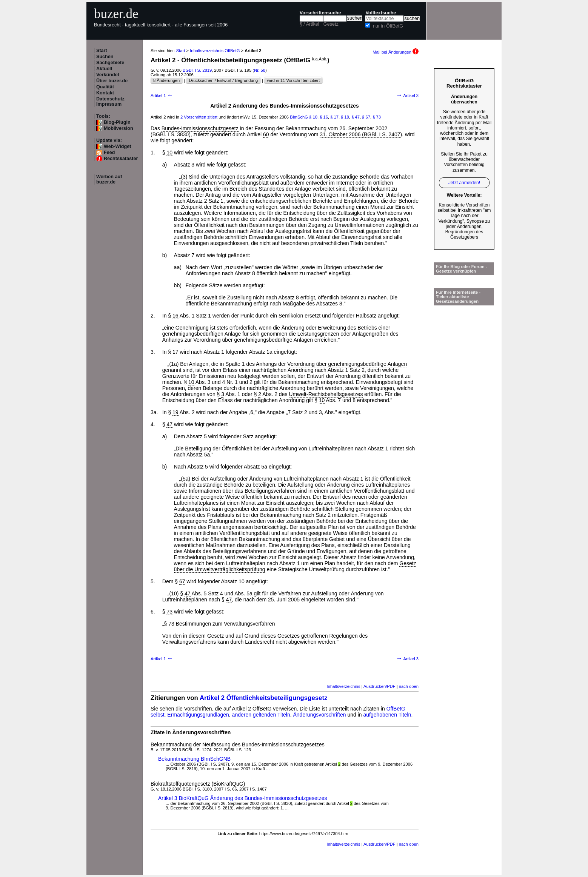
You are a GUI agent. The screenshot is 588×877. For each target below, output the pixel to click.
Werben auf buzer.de (109, 179)
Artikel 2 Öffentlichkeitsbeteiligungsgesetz (264, 698)
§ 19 (345, 117)
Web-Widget (117, 146)
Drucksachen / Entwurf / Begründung (223, 80)
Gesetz (331, 24)
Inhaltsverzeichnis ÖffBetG (215, 51)
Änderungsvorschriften (320, 715)
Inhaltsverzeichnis (344, 686)
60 (266, 134)
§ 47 (356, 117)
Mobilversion (119, 128)
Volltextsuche (381, 13)
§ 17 (334, 117)
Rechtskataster (121, 159)
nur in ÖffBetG (388, 26)
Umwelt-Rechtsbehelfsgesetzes (326, 394)
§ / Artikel (309, 24)
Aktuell (104, 69)
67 (182, 581)
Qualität (105, 87)
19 (175, 412)
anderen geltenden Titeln (261, 715)
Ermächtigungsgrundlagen (198, 715)
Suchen (105, 57)
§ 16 (324, 117)
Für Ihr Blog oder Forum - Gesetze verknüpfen (462, 269)
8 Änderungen (166, 80)
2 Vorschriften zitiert (199, 117)
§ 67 (366, 117)
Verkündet (108, 75)
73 (169, 612)
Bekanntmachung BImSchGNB (194, 759)
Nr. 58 (260, 70)
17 (175, 352)
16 (175, 316)
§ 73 (377, 117)
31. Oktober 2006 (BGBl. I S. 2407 (360, 134)
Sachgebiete (110, 63)
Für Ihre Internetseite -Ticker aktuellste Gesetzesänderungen (458, 297)
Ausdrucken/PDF (379, 686)
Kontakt (105, 93)
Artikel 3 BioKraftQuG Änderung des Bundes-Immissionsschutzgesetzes (242, 798)
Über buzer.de (112, 81)
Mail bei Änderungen (396, 52)
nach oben (409, 686)
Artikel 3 (407, 96)
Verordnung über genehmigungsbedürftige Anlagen (253, 340)
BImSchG (299, 117)
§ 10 (313, 117)
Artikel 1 (162, 96)
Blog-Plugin (117, 122)
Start (102, 51)
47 (169, 424)
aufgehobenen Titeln (387, 715)
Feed (109, 153)
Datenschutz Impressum (110, 102)
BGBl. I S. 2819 (197, 70)
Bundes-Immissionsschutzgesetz (200, 128)
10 (169, 153)
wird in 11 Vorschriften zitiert (293, 80)
